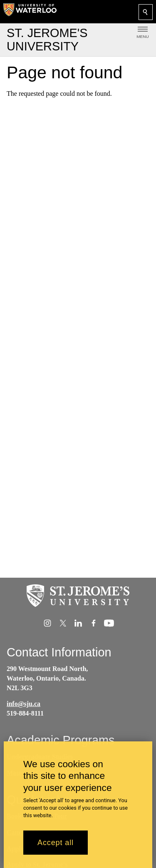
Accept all (56, 849)
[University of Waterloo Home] (30, 12)
